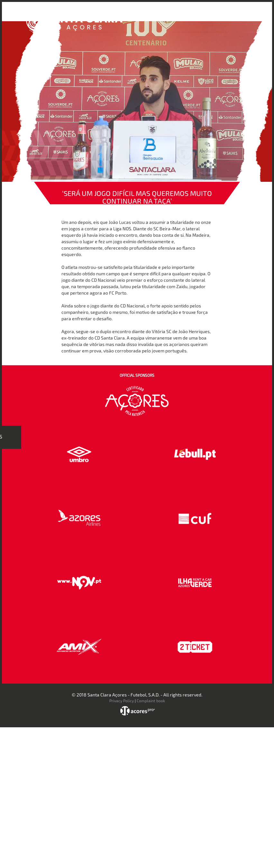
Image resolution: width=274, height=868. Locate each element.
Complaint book (151, 701)
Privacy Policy (122, 701)
